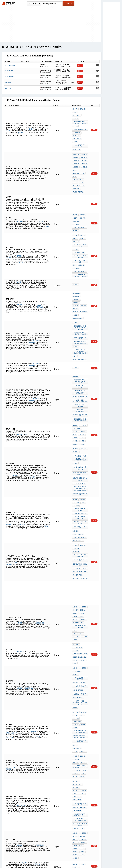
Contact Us (95, 861)
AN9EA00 (84, 155)
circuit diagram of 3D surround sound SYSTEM (80, 426)
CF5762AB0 (21, 274)
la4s (81, 168)
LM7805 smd (77, 698)
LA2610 (9, 126)
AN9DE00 (84, 153)
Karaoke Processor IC (80, 468)
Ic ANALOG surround (80, 124)
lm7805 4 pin (77, 709)
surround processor (80, 367)
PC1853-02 (76, 488)
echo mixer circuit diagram (80, 233)
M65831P (76, 449)
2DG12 (81, 680)
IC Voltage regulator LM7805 (80, 717)
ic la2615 (82, 659)
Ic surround (77, 131)
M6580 (75, 767)
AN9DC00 (84, 150)
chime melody (78, 284)
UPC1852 (76, 511)
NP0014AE (76, 274)
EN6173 (32, 124)
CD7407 (75, 542)
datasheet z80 (78, 552)
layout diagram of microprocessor (80, 613)
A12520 (75, 134)
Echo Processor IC (79, 208)
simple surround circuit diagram (80, 118)
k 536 (75, 559)
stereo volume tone (80, 506)
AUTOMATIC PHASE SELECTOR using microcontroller (80, 434)
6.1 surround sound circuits (80, 421)
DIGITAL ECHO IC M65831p (80, 459)
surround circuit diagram (80, 363)
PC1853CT (76, 678)
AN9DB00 (76, 150)
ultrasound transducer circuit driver (80, 620)
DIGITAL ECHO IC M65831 (80, 453)
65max (82, 639)
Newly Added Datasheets (24, 861)
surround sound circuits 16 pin (80, 645)
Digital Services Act (83, 861)
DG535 (75, 395)
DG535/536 (29, 386)
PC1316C (76, 401)
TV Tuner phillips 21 (80, 503)
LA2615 (39, 648)
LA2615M (9, 650)
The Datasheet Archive (9, 3)
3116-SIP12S (84, 112)
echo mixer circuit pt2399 (80, 224)
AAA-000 (75, 576)
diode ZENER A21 (78, 171)
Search (68, 4)
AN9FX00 (76, 147)
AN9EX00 (84, 145)
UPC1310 (84, 511)
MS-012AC (76, 203)
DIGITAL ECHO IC (78, 479)
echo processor (78, 241)
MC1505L (8, 88)
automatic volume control (80, 492)
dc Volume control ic (80, 500)
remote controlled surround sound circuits (80, 416)
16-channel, (77, 382)
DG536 (81, 395)
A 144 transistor (79, 160)
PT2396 (9, 466)
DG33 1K (84, 666)
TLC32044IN (9, 71)
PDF (80, 65)
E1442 (75, 586)
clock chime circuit (80, 279)
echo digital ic (78, 474)
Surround (76, 141)
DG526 (82, 392)
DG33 (83, 678)
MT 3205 (84, 274)
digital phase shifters (80, 599)
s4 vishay (76, 564)
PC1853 (16, 498)
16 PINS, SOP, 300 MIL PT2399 (80, 237)
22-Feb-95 (76, 758)
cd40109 (81, 387)
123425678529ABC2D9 (80, 579)
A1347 (75, 657)
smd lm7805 (77, 700)
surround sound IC (79, 321)
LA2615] (75, 639)
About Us (104, 861)
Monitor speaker (79, 430)
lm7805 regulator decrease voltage (80, 713)
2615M (14, 645)
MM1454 (19, 255)
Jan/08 (75, 692)
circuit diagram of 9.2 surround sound (80, 649)
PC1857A (16, 423)
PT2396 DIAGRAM (78, 829)
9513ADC (8, 82)
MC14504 (76, 384)
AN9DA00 (84, 147)
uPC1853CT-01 (77, 508)
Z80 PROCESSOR (78, 547)
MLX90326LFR (77, 573)
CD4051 (84, 564)
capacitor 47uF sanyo (80, 137)
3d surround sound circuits (80, 653)
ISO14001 (76, 584)
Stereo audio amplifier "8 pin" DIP (80, 672)
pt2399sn (76, 206)
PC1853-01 (76, 486)
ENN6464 (33, 643)
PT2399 (20, 203)
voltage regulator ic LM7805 (80, 721)
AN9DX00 (76, 145)
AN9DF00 (76, 155)
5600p (83, 447)
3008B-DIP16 (77, 636)
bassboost (77, 129)
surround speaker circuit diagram (80, 306)
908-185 (75, 277)
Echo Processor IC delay (80, 823)
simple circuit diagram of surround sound (80, 314)
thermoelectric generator (80, 606)
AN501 (20, 386)
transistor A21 (78, 176)
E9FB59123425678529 (80, 581)
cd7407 (83, 384)
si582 (75, 387)
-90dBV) (82, 201)
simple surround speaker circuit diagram (80, 293)
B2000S (25, 753)
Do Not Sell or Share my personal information (60, 861)
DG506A (82, 389)
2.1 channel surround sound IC (80, 359)
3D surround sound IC (80, 439)
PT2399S (76, 211)
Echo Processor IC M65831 (80, 463)
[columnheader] (11, 61)
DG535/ (82, 542)
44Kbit (48, 208)
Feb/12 (83, 584)
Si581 (83, 602)
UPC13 (75, 680)
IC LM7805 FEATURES (79, 707)
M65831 (75, 471)
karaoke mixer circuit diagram (80, 249)
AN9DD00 (76, 153)
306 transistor (78, 165)
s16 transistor (78, 561)
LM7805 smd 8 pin (79, 695)
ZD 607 (75, 168)
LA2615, (9, 645)
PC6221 (75, 411)
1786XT (75, 282)
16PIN (75, 318)
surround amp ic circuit (80, 302)
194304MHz (39, 277)
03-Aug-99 (82, 734)
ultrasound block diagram (80, 556)
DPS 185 (83, 277)
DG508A (75, 392)
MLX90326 (21, 576)
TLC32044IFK (10, 76)
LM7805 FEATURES (79, 725)
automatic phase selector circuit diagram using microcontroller (80, 406)
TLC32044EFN (10, 65)
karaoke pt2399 (78, 230)
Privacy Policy (38, 861)
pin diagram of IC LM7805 (80, 703)
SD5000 (75, 749)
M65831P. (76, 447)
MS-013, (84, 799)
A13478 (75, 641)
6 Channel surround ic (80, 370)
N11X (74, 163)
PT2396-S (83, 792)
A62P (74, 158)
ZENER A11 (76, 173)
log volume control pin (80, 496)
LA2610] (75, 114)
